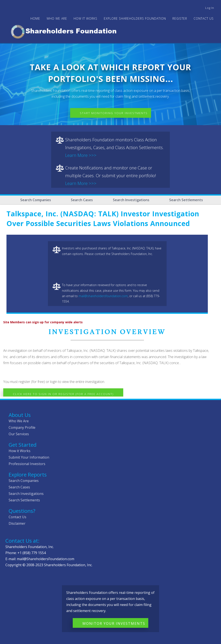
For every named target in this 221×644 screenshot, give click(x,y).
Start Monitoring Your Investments (114, 113)
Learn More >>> (81, 155)
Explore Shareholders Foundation (135, 18)
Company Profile (22, 427)
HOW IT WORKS (85, 18)
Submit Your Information (29, 457)
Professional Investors (27, 464)
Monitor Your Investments (114, 623)
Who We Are (19, 421)
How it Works (20, 451)
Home (35, 18)
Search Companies (36, 200)
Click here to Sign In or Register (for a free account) (63, 394)
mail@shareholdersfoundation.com (103, 296)
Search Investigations (131, 200)
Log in (210, 8)
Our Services (19, 434)
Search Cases (82, 200)
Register (180, 18)
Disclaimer (17, 523)
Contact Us (204, 18)
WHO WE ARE (57, 18)
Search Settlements (186, 200)
